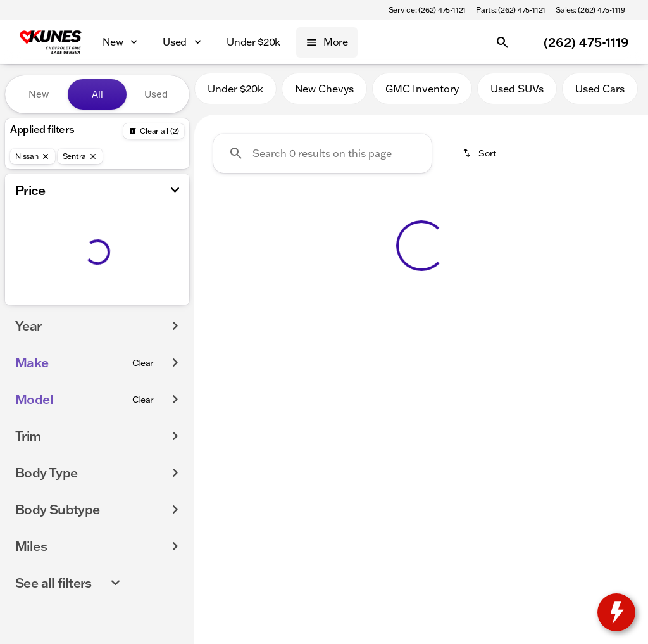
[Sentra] (80, 156)
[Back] (154, 131)
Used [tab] (156, 94)
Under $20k (235, 94)
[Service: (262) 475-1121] (427, 10)
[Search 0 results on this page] (322, 159)
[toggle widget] (616, 612)
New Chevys (324, 94)
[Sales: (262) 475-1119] (590, 10)
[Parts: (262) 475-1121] (511, 10)
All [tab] (97, 94)
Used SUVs (517, 94)
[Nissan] (33, 156)
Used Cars (600, 94)
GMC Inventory (422, 94)
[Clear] (143, 363)
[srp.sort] (480, 159)
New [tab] (39, 94)
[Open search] (502, 42)
